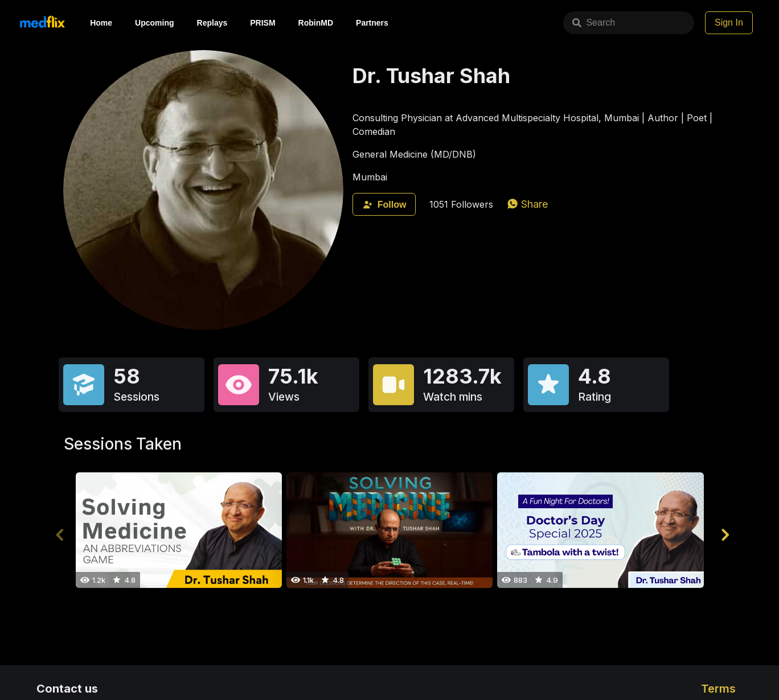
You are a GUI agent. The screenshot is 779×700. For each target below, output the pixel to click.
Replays (212, 23)
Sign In (729, 22)
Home (101, 23)
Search (555, 22)
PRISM (263, 23)
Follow (384, 205)
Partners (372, 23)
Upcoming (154, 23)
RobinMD (316, 23)
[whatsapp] (527, 204)
